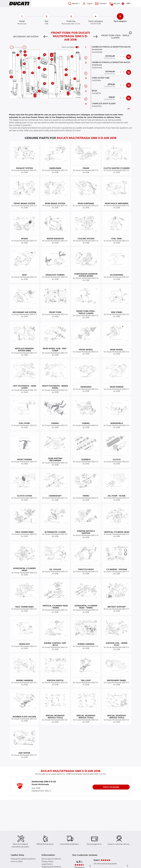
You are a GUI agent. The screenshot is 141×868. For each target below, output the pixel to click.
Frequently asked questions (23, 859)
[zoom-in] (24, 47)
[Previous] (46, 37)
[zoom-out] (12, 47)
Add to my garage (111, 787)
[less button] (117, 57)
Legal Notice (47, 864)
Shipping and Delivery (51, 867)
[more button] (124, 57)
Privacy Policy (47, 861)
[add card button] (129, 57)
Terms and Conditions (51, 859)
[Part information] (86, 58)
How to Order (17, 861)
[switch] (77, 47)
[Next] (95, 37)
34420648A (97, 52)
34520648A (97, 68)
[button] (130, 33)
